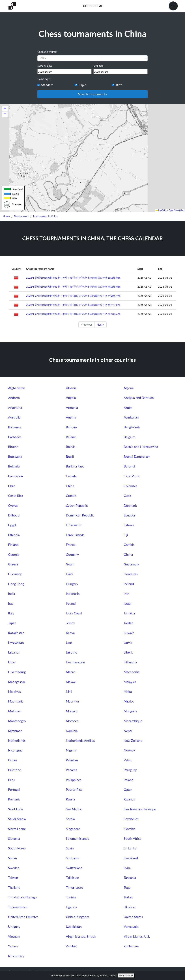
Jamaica (129, 613)
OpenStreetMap (176, 210)
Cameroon (16, 476)
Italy (11, 613)
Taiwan (13, 878)
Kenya (70, 633)
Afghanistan (17, 388)
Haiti (69, 574)
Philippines (74, 780)
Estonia (129, 525)
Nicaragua (15, 750)
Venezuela (131, 927)
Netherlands (17, 740)
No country (16, 956)
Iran (126, 594)
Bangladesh (132, 427)
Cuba (127, 496)
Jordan (129, 623)
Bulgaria (14, 466)
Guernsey (15, 574)
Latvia (128, 643)
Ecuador (130, 515)
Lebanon (14, 652)
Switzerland (74, 868)
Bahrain (71, 427)
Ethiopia (14, 535)
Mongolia (130, 711)
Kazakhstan (16, 633)
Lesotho (72, 652)
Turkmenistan (18, 907)
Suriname (73, 858)
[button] (5, 109)
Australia (14, 417)
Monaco (72, 711)
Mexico (129, 701)
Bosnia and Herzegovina (141, 447)
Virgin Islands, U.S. (137, 936)
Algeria (129, 388)
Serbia (70, 819)
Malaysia (130, 682)
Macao (71, 672)
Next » (100, 325)
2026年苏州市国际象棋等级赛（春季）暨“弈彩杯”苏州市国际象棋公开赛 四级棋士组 (74, 278)
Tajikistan (73, 878)
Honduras (131, 574)
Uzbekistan (74, 927)
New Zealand (133, 740)
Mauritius (73, 701)
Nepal (128, 731)
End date (98, 66)
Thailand (14, 887)
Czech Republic (77, 505)
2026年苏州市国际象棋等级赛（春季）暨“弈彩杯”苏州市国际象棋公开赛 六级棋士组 (74, 296)
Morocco (72, 721)
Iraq (11, 603)
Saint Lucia (16, 809)
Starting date (45, 66)
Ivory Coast (74, 613)
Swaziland (131, 858)
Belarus (71, 437)
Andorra (14, 398)
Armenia (72, 408)
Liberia (129, 652)
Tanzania (130, 878)
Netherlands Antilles (80, 740)
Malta (128, 692)
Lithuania (130, 662)
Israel (128, 603)
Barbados (15, 437)
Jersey (70, 623)
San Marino (74, 809)
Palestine (15, 770)
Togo (127, 887)
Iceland (129, 584)
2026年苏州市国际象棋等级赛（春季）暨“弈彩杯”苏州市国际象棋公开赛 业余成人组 (74, 314)
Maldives (14, 692)
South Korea (17, 848)
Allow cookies (126, 975)
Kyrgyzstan (16, 643)
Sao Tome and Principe (140, 809)
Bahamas (15, 427)
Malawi (71, 682)
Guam (70, 564)
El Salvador (74, 525)
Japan (12, 623)
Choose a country (47, 52)
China (70, 486)
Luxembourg (17, 672)
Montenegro (17, 721)
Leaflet (160, 210)
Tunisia (71, 897)
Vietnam (14, 936)
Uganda (71, 907)
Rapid (82, 85)
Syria (127, 868)
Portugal (14, 789)
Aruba (128, 408)
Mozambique (133, 721)
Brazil (70, 457)
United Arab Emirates (23, 917)
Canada (71, 476)
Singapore (73, 829)
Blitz (119, 85)
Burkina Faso (75, 466)
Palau (128, 760)
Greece (13, 564)
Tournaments (21, 216)
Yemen (13, 946)
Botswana (15, 457)
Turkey (129, 897)
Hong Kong (16, 584)
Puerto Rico (74, 789)
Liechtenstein (76, 662)
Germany (72, 554)
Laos (69, 643)
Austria (71, 417)
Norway (129, 750)
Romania (14, 799)
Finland (13, 545)
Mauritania (16, 701)
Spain (70, 848)
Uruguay (14, 927)
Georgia (14, 554)
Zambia (71, 946)
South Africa (133, 838)
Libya (12, 662)
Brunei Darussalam (137, 457)
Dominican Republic (80, 515)
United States (133, 917)
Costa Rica (16, 496)
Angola (71, 398)
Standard (47, 85)
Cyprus (13, 505)
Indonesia (73, 594)
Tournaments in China (45, 216)
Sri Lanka (130, 848)
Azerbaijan (131, 417)
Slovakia (130, 829)
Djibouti (14, 515)
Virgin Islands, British (81, 936)
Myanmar (15, 731)
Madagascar (17, 682)
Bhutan (13, 447)
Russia (70, 799)
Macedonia (132, 672)
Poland (129, 780)
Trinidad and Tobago (22, 897)
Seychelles (131, 819)
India (12, 594)
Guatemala (131, 564)
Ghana (128, 554)
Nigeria (71, 750)
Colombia (131, 486)
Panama (72, 770)
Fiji (126, 535)
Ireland (71, 603)
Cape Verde (132, 476)
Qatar (128, 789)
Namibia (72, 731)
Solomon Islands (78, 838)
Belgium (130, 437)
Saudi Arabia (17, 819)
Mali (69, 692)
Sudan (13, 858)
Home (6, 216)
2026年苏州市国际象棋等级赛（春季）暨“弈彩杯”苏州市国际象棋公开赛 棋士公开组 (74, 305)
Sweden (14, 868)
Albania (71, 388)
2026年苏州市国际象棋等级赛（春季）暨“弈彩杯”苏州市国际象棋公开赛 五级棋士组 (74, 287)
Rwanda (129, 799)
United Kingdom (78, 917)
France (71, 545)
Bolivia (71, 447)
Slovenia (14, 838)
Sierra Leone (17, 829)
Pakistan (72, 760)
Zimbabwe (131, 946)
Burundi (129, 466)
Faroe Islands (75, 535)
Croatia (71, 496)
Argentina (15, 408)
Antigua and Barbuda (139, 398)
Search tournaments (92, 94)
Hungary (72, 584)
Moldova (14, 711)
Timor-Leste (75, 887)
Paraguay (130, 770)
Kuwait (129, 633)
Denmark (130, 505)
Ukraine (129, 907)
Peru (11, 780)
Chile (12, 486)
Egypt (12, 525)
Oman (12, 760)
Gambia (129, 545)
